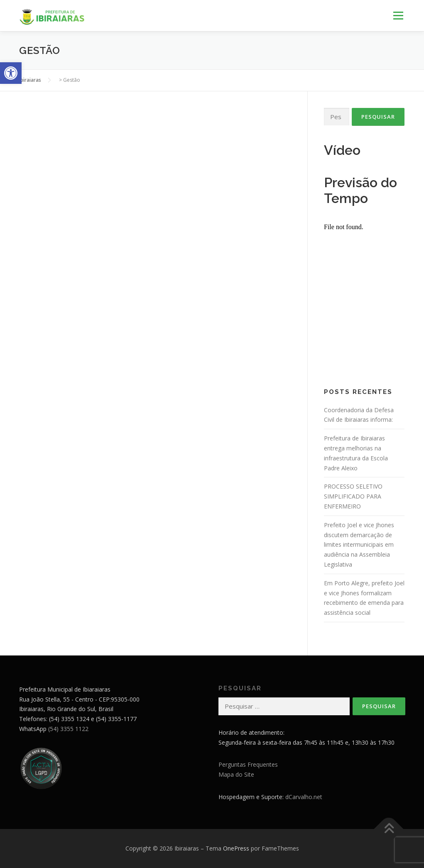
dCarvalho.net (304, 797)
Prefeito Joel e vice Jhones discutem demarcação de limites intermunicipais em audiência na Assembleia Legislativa (359, 545)
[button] (11, 73)
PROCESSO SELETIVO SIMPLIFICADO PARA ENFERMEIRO (353, 496)
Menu (398, 16)
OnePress (236, 848)
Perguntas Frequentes (248, 764)
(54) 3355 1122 (68, 729)
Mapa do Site (236, 774)
